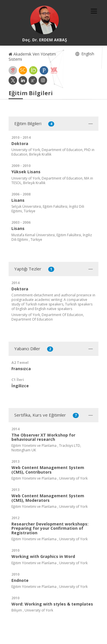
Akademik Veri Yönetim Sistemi (32, 57)
